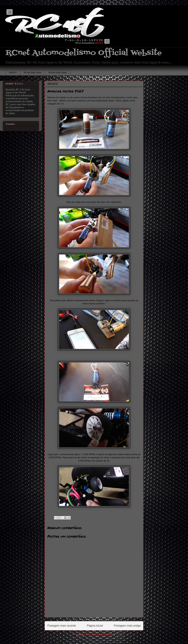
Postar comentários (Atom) (98, 635)
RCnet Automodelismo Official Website (84, 53)
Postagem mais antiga (127, 626)
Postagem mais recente (62, 626)
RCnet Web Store (33, 73)
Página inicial (95, 626)
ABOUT (13, 73)
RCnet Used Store (58, 73)
